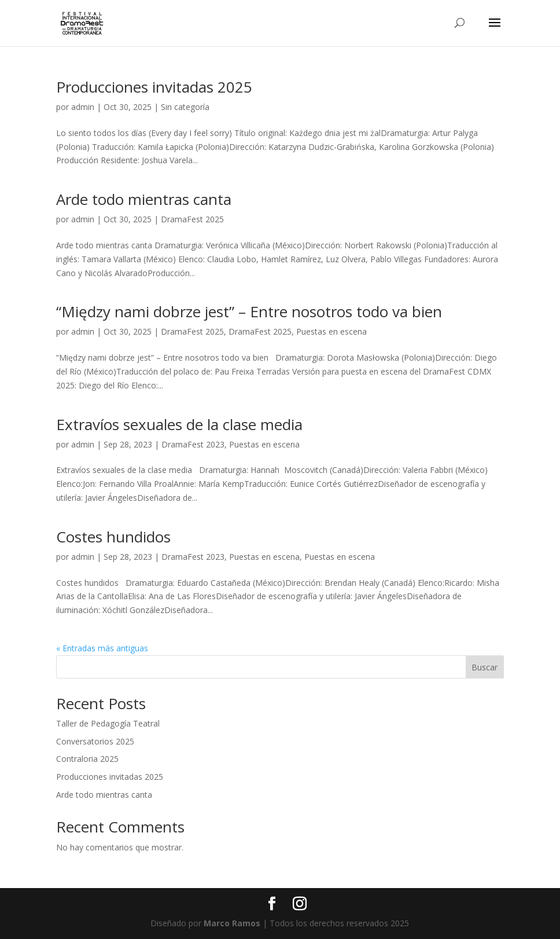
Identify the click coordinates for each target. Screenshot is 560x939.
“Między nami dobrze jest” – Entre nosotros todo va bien (249, 311)
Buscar (485, 667)
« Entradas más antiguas (102, 648)
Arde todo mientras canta (144, 199)
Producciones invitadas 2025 (154, 87)
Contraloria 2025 (87, 759)
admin (83, 107)
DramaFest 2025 (192, 219)
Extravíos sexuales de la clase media (179, 424)
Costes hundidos (113, 537)
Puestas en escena (331, 331)
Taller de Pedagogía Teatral (108, 723)
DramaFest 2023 (193, 444)
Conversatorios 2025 (95, 741)
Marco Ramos (232, 923)
